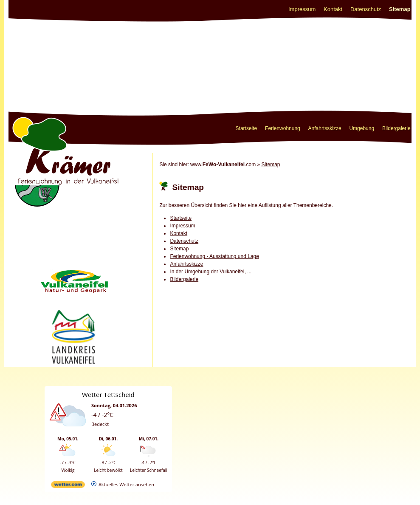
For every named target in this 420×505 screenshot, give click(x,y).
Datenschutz (366, 9)
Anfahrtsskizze (325, 128)
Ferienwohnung (283, 128)
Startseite (247, 128)
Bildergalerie (396, 128)
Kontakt (333, 9)
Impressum (302, 9)
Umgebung (362, 128)
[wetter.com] (68, 486)
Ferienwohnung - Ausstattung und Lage (214, 256)
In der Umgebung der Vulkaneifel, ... (211, 272)
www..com (223, 165)
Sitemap (400, 9)
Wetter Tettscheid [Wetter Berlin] (108, 394)
